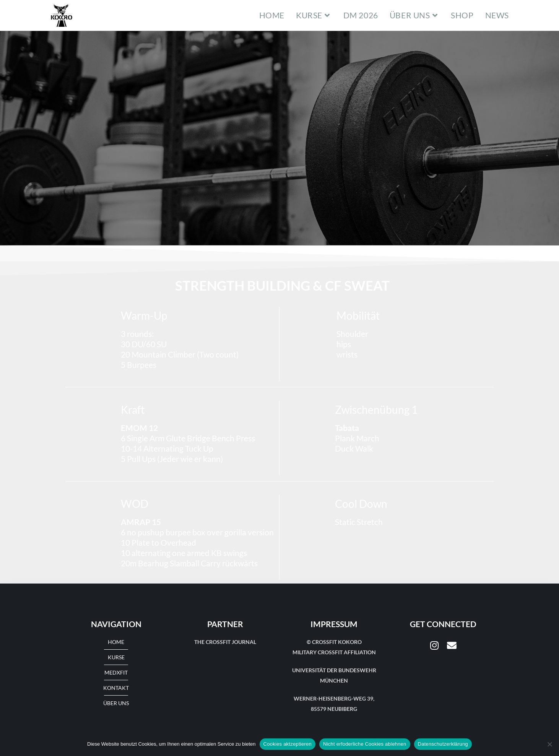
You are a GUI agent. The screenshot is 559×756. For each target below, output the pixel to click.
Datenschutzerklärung (443, 744)
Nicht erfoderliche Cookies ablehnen (365, 744)
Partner (225, 624)
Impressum (334, 624)
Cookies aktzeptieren (288, 744)
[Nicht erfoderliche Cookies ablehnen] (549, 744)
